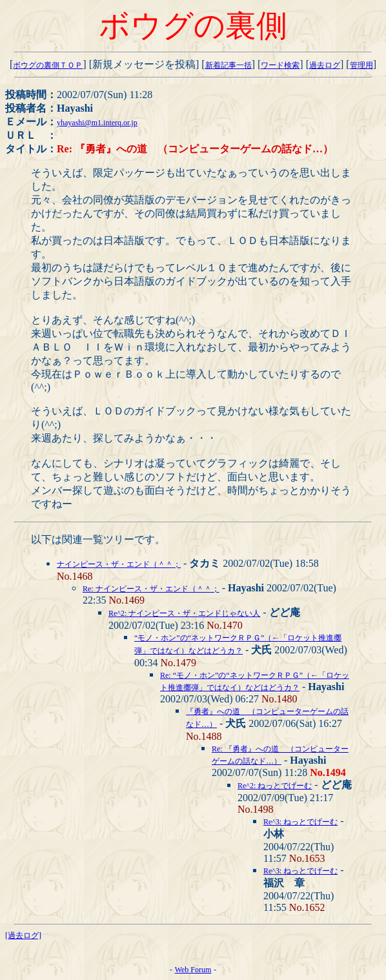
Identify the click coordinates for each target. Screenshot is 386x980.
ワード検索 (280, 65)
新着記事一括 (229, 65)
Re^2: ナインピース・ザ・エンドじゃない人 (184, 613)
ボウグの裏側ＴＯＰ (48, 65)
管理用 (361, 65)
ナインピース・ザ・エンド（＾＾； (119, 564)
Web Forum (193, 970)
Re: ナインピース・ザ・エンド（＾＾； (151, 589)
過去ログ (325, 65)
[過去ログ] (23, 935)
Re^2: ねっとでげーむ (275, 786)
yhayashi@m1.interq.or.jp (97, 123)
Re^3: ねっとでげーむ (300, 822)
